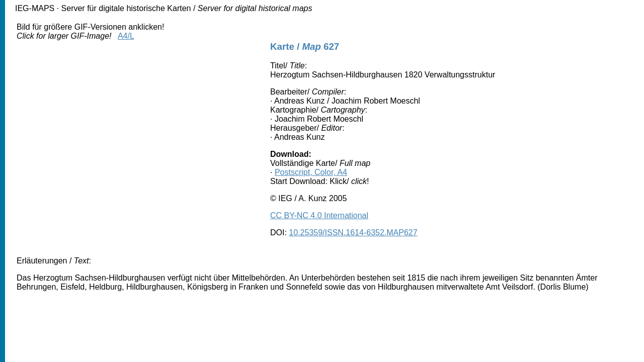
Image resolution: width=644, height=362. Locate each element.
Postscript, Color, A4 (311, 172)
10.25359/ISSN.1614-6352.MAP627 (353, 233)
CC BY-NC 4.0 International (319, 215)
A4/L (126, 36)
